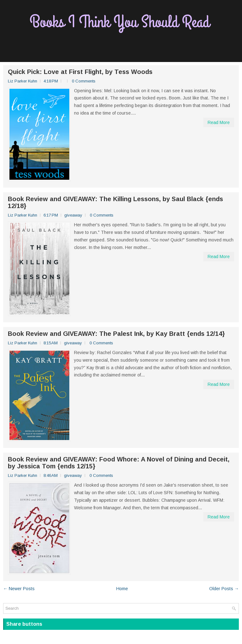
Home (122, 589)
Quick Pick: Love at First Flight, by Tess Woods (80, 72)
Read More (219, 122)
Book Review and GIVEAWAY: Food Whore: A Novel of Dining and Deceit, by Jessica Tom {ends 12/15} (119, 463)
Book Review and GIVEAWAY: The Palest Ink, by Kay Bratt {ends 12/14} (116, 334)
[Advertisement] (121, 48)
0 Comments (84, 81)
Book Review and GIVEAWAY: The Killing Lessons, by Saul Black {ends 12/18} (115, 202)
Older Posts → (224, 589)
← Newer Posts (19, 589)
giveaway (73, 215)
